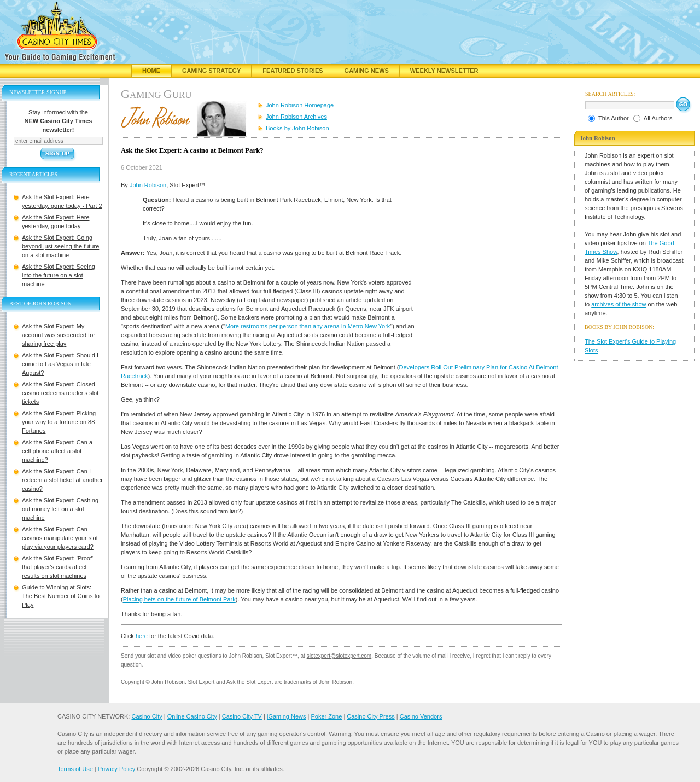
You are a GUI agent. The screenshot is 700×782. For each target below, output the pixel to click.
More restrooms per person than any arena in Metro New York (308, 326)
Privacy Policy (116, 769)
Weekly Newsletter (444, 71)
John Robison (148, 185)
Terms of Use (75, 769)
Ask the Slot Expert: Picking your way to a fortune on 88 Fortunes (59, 422)
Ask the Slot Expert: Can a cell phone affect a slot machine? (57, 451)
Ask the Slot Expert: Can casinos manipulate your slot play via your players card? (60, 538)
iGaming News (287, 716)
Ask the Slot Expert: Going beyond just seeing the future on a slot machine (60, 246)
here (142, 636)
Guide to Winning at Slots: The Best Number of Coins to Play (61, 596)
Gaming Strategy (211, 71)
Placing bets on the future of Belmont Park (179, 599)
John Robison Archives (296, 117)
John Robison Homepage (300, 105)
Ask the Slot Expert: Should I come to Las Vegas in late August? (60, 364)
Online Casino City (192, 716)
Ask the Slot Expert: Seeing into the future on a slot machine (59, 275)
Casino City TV (242, 716)
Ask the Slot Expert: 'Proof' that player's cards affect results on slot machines (57, 567)
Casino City (147, 716)
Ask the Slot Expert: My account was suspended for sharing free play (59, 335)
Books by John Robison (297, 128)
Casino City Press (371, 716)
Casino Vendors (421, 716)
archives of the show (619, 304)
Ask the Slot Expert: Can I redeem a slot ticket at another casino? (62, 480)
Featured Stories (293, 71)
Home (151, 71)
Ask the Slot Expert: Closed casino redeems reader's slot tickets (60, 393)
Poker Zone (326, 716)
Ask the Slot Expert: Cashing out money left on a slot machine (60, 509)
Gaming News (367, 71)
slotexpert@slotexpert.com (339, 656)
